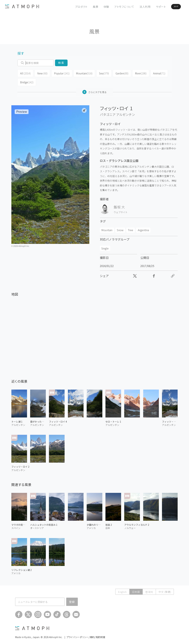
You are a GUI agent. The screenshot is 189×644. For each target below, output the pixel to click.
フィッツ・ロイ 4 (58, 419)
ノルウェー (130, 526)
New (41, 73)
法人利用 (136, 7)
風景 (87, 7)
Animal (154, 73)
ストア (171, 7)
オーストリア (37, 526)
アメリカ (91, 526)
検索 (61, 63)
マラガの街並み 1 (19, 523)
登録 (72, 600)
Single (105, 246)
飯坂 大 (119, 205)
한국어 (149, 590)
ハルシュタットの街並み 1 (44, 523)
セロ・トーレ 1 (113, 419)
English (122, 590)
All (25, 73)
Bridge (26, 81)
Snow (120, 228)
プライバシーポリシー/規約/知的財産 (86, 635)
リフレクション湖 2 (22, 568)
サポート (152, 7)
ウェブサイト (121, 210)
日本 (108, 526)
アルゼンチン (126, 113)
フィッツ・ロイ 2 (20, 465)
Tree (131, 228)
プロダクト (73, 7)
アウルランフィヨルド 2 (137, 523)
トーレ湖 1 (17, 419)
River (137, 73)
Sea (101, 73)
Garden (118, 73)
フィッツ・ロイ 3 (170, 419)
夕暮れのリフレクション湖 (94, 523)
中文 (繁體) (165, 590)
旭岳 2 (109, 523)
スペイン (16, 526)
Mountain (81, 73)
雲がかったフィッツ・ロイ (38, 419)
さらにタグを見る (94, 90)
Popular (60, 73)
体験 (98, 7)
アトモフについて (116, 7)
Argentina (143, 228)
